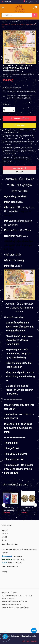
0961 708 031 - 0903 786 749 (17, 601)
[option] (11, 503)
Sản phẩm (5, 537)
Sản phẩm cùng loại (15, 485)
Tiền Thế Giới (8, 161)
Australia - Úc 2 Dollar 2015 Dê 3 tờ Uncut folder (11, 510)
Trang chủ (5, 531)
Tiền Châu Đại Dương (22, 158)
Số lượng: (6, 104)
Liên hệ (4, 540)
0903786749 (8, 2)
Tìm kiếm (34, 641)
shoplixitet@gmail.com (14, 604)
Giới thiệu (5, 534)
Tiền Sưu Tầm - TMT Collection (19, 607)
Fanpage (5, 572)
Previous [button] (4, 505)
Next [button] (35, 505)
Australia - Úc (8, 158)
